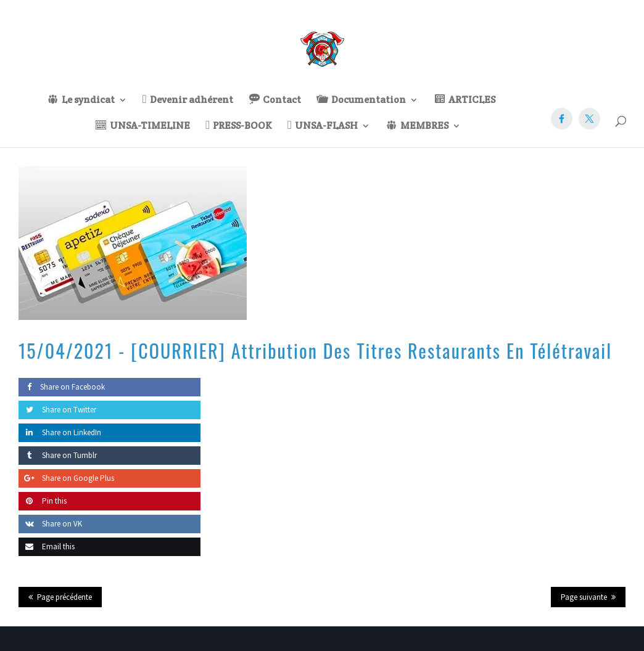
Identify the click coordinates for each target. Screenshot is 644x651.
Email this (47, 547)
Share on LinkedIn (60, 432)
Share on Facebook (62, 387)
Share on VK (50, 524)
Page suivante (584, 597)
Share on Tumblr (58, 455)
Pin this (43, 501)
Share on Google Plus (66, 478)
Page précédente (64, 597)
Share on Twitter (57, 410)
